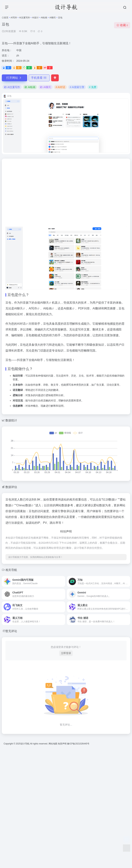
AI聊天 (52, 18)
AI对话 (21, 324)
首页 (6, 18)
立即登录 (66, 653)
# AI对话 (60, 87)
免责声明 (62, 744)
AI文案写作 (25, 18)
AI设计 (35, 18)
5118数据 (109, 500)
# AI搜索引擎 (77, 87)
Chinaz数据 (24, 505)
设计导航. (25, 744)
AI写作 (14, 18)
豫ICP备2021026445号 (78, 744)
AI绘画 (44, 18)
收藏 (122, 25)
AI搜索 (68, 308)
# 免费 (93, 87)
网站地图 (53, 744)
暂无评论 (11, 631)
